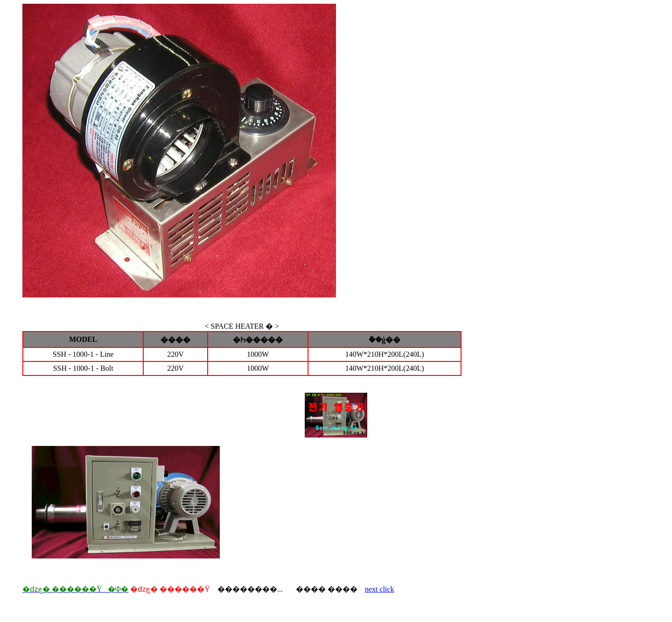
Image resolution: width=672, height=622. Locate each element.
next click (380, 589)
